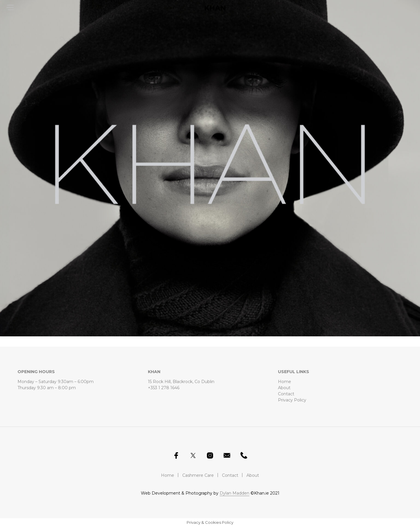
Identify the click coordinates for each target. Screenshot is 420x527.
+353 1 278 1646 (164, 388)
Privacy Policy (292, 400)
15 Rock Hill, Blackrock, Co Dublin (181, 382)
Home (285, 382)
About (284, 388)
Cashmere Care (198, 475)
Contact (286, 394)
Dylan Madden (235, 493)
